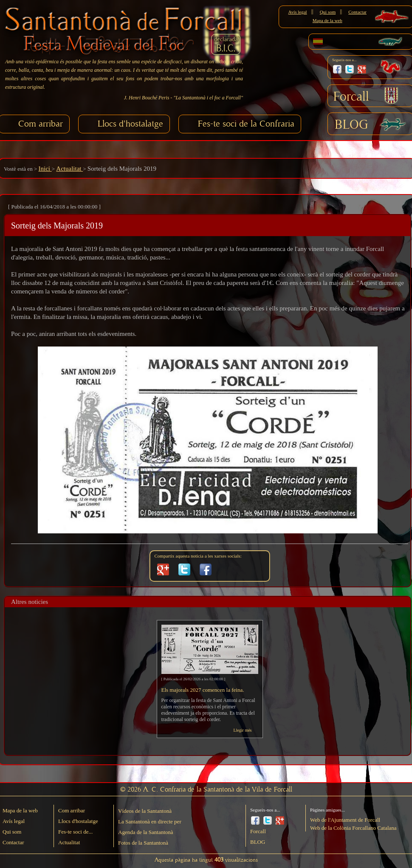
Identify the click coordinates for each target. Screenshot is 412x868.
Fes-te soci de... (75, 832)
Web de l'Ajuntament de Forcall (345, 820)
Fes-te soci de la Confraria (246, 124)
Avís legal (298, 12)
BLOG (351, 125)
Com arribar (41, 124)
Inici (45, 169)
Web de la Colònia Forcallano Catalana (353, 828)
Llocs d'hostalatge (130, 124)
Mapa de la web (327, 20)
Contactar (357, 12)
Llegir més (242, 730)
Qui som (328, 12)
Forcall (351, 97)
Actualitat (69, 169)
